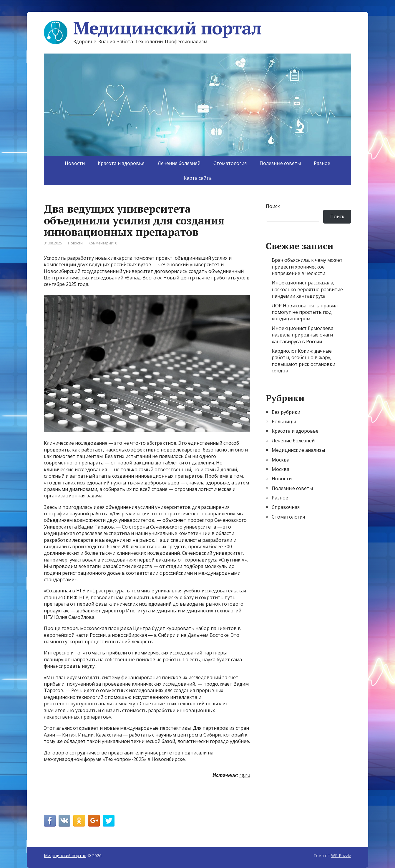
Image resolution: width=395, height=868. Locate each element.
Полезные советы (280, 163)
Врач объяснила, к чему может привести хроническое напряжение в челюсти (307, 267)
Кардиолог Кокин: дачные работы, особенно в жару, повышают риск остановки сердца (303, 361)
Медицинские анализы (298, 450)
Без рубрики (286, 412)
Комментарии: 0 (103, 243)
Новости (75, 163)
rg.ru (245, 775)
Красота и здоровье (121, 163)
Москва (281, 460)
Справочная (286, 507)
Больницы (284, 421)
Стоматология (230, 163)
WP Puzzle (341, 855)
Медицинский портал (153, 28)
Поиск (273, 206)
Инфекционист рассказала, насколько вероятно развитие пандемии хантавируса (307, 289)
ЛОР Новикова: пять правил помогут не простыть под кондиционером (305, 312)
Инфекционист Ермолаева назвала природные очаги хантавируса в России (303, 335)
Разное (322, 163)
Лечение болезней (179, 163)
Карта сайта (198, 178)
